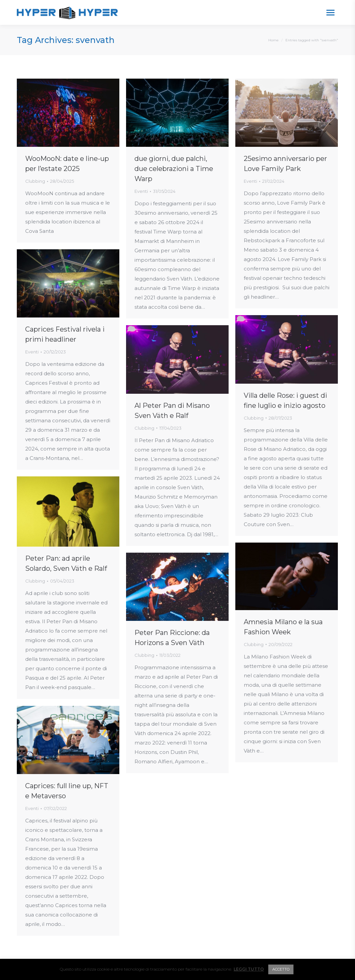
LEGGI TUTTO (249, 969)
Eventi (141, 191)
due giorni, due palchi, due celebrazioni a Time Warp (174, 169)
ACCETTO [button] (281, 969)
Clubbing (35, 181)
